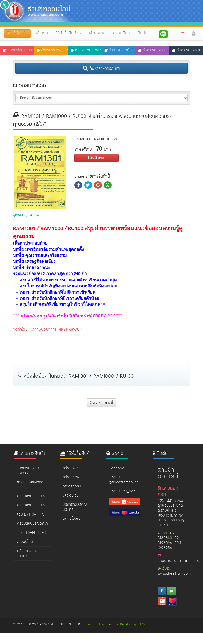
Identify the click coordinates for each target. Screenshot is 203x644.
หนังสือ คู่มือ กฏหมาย (86, 50)
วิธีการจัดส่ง (72, 487)
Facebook (118, 468)
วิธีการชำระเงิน (74, 477)
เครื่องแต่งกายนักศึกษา (27, 553)
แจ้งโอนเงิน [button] (17, 33)
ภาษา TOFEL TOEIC (32, 533)
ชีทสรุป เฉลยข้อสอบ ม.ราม (31, 485)
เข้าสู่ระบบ (97, 33)
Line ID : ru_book (123, 491)
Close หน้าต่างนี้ (102, 402)
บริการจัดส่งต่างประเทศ (75, 507)
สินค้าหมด (96, 158)
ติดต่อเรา (145, 33)
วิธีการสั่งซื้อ (72, 468)
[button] (195, 34)
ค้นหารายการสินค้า (101, 68)
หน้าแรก (41, 33)
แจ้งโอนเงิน (71, 496)
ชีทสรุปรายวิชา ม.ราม (52, 50)
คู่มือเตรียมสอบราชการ (18, 50)
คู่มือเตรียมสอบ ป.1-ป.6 (154, 50)
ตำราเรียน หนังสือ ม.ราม (120, 50)
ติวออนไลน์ (25, 542)
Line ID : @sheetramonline (124, 480)
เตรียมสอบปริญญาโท (32, 524)
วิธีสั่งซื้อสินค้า (68, 33)
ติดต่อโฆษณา (72, 519)
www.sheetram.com (174, 574)
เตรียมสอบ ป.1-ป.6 (31, 496)
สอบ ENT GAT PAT (31, 515)
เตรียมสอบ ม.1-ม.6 (31, 505)
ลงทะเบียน (121, 33)
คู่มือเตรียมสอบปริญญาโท (188, 50)
